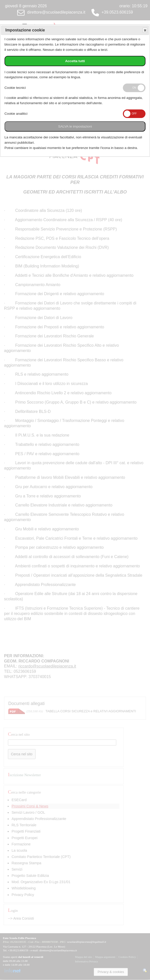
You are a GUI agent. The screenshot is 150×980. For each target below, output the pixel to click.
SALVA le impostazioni (75, 126)
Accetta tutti (75, 61)
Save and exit (145, 30)
